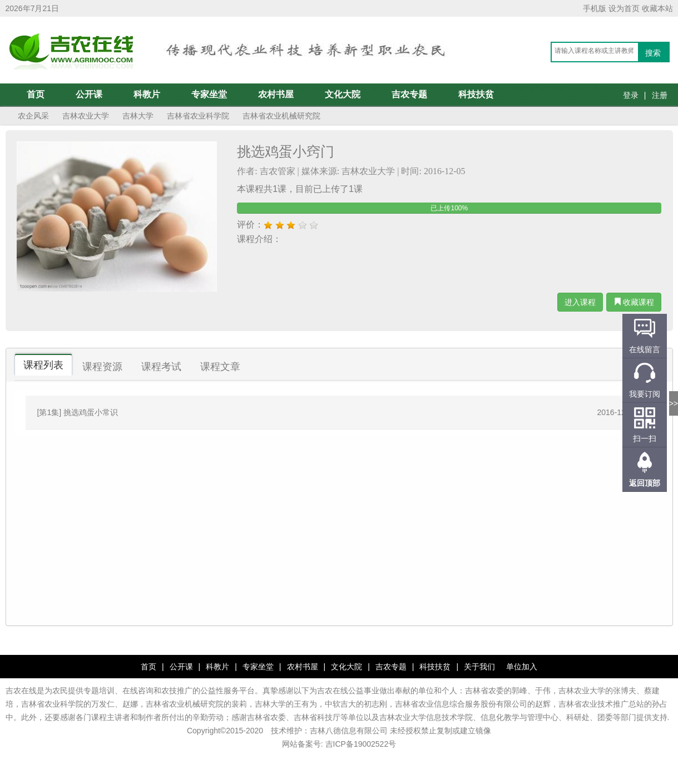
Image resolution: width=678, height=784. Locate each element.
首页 (36, 94)
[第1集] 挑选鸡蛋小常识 (78, 412)
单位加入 (522, 667)
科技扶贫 (476, 94)
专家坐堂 (209, 94)
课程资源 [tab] (102, 367)
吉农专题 (409, 94)
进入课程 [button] (580, 302)
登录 (631, 95)
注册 (660, 95)
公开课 (89, 94)
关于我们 (479, 667)
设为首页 (624, 8)
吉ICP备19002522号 (361, 744)
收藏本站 (657, 8)
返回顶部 (645, 483)
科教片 (147, 94)
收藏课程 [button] (634, 302)
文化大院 (343, 94)
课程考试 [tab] (161, 367)
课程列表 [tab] (43, 365)
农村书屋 (276, 94)
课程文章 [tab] (220, 367)
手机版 (595, 8)
